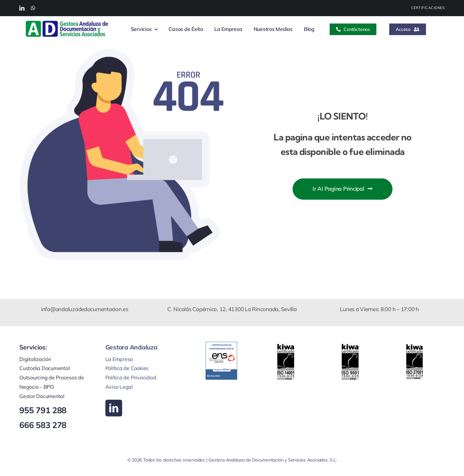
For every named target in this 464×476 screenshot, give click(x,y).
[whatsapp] (33, 8)
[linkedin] (22, 8)
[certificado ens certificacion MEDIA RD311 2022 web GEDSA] (221, 344)
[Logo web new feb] (67, 23)
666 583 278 (43, 425)
